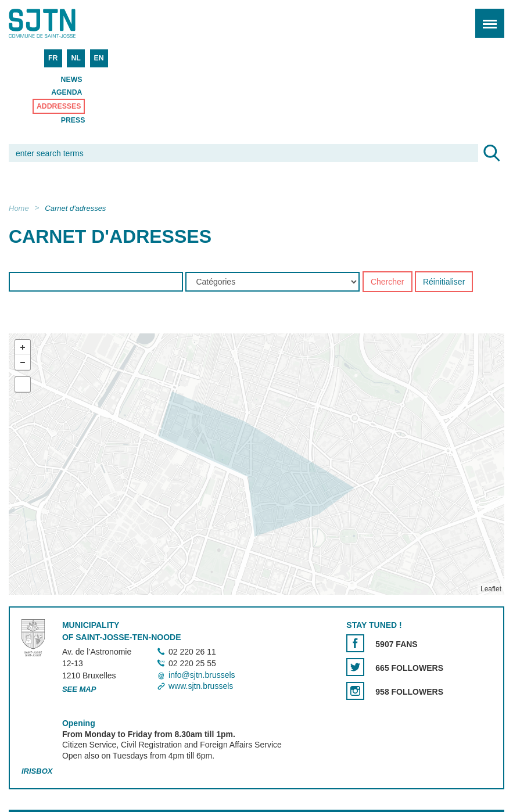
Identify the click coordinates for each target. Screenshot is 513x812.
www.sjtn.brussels (201, 686)
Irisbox (37, 771)
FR (53, 58)
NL (76, 58)
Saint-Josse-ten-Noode (59, 23)
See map (79, 689)
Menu (486, 17)
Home (19, 208)
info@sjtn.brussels (202, 675)
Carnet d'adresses (75, 208)
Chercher (388, 282)
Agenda (67, 92)
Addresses (59, 106)
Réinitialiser (444, 282)
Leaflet (491, 590)
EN (99, 58)
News (72, 80)
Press (73, 120)
